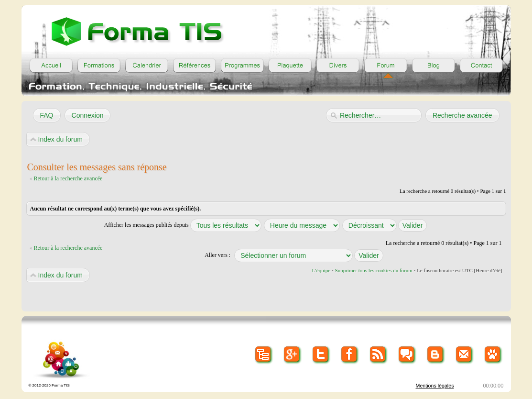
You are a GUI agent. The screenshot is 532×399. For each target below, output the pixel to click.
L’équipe (321, 270)
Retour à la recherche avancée (68, 178)
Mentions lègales (435, 386)
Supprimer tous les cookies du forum (374, 270)
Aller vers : (217, 255)
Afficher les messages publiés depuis (183, 225)
